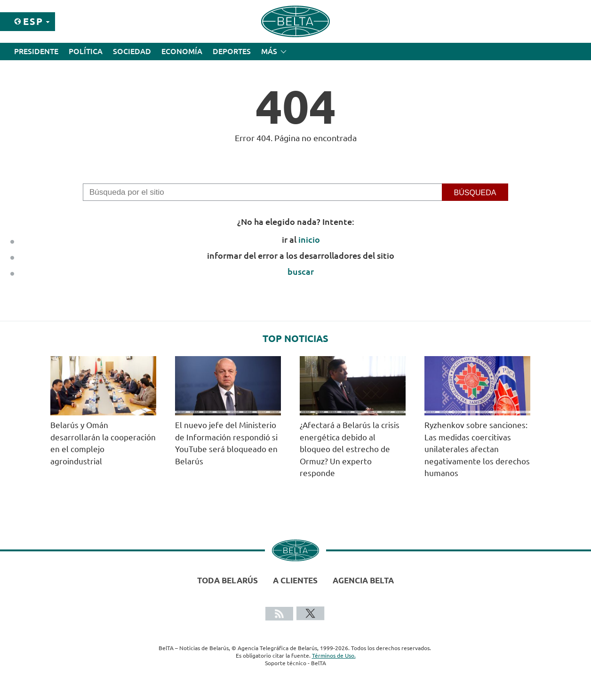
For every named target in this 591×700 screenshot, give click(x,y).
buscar (301, 271)
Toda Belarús (228, 580)
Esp (33, 21)
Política (86, 51)
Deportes (232, 51)
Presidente (36, 51)
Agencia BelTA (363, 580)
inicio (309, 239)
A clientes (295, 580)
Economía (182, 51)
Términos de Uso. (334, 656)
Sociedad (132, 51)
